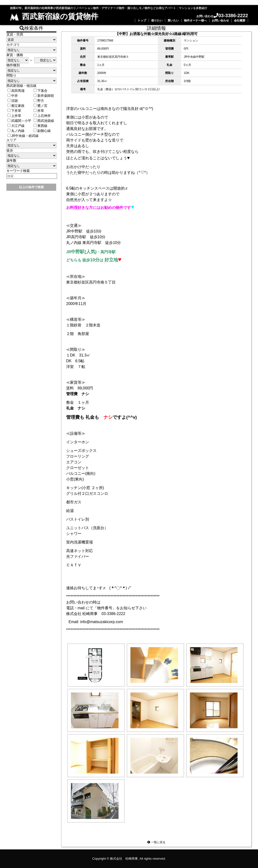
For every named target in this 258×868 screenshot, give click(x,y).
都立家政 (16, 106)
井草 (39, 111)
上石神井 (42, 116)
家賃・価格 (15, 55)
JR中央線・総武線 (23, 136)
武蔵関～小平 (19, 121)
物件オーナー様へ (195, 21)
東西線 (40, 126)
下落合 (40, 91)
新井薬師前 (44, 96)
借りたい (157, 21)
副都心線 (42, 131)
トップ (142, 21)
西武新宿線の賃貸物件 (54, 16)
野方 (39, 101)
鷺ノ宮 (40, 106)
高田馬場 (16, 91)
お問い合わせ (220, 21)
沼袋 (13, 101)
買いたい (173, 21)
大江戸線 (16, 126)
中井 (13, 96)
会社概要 (240, 21)
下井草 (14, 111)
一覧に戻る (156, 842)
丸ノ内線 (16, 131)
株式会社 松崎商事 (124, 859)
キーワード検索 (18, 171)
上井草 (14, 116)
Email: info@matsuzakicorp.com (96, 622)
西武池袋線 (44, 121)
